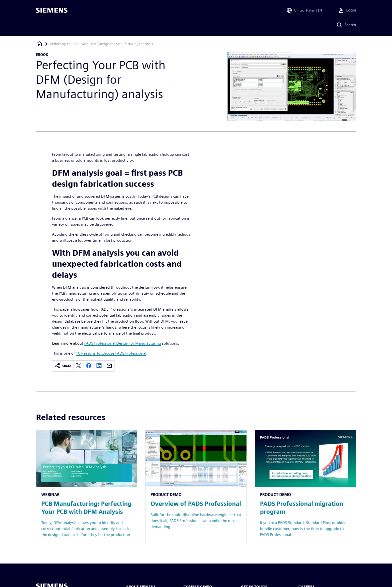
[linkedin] (99, 366)
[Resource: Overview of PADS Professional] (196, 486)
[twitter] (78, 366)
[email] (109, 366)
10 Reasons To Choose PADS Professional (111, 353)
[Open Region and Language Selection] (304, 11)
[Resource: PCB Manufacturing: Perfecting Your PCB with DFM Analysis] (87, 486)
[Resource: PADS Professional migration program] (305, 486)
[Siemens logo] (52, 11)
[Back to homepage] (39, 44)
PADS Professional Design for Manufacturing (123, 343)
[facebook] (89, 366)
